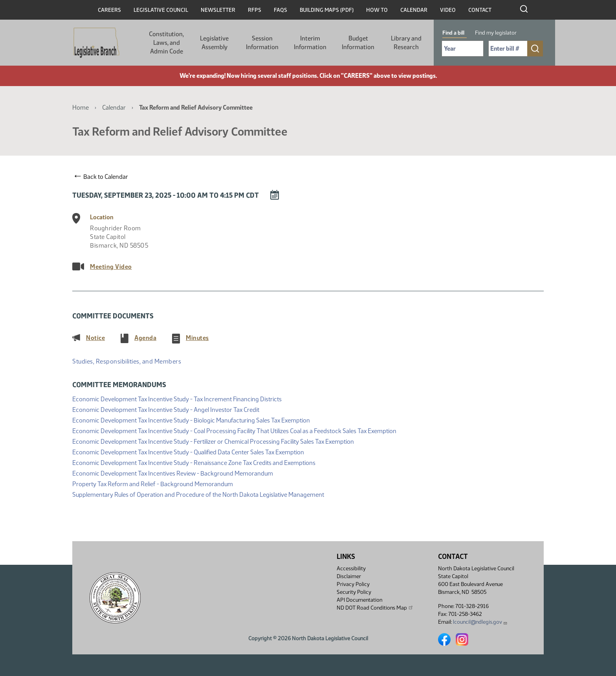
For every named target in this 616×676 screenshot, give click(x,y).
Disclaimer (349, 576)
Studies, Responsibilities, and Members (127, 361)
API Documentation (359, 600)
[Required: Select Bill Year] (463, 49)
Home (81, 107)
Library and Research (406, 43)
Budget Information (358, 43)
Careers (109, 10)
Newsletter (218, 10)
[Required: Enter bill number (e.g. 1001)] (508, 49)
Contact (480, 10)
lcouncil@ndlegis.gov (480, 622)
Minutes (197, 338)
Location (102, 217)
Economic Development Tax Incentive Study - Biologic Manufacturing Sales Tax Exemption (191, 420)
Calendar (414, 10)
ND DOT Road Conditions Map (375, 608)
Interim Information (310, 43)
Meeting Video (111, 267)
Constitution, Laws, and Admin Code (166, 43)
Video (448, 10)
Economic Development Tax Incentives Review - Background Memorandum (173, 473)
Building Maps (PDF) (327, 10)
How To (377, 10)
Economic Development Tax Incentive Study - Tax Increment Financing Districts (177, 398)
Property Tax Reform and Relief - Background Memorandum (153, 483)
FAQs (280, 10)
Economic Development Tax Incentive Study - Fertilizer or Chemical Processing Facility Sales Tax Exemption (213, 441)
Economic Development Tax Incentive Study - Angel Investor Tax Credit (166, 409)
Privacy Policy (353, 584)
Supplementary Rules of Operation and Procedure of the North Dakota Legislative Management (198, 494)
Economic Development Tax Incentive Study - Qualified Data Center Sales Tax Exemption (188, 451)
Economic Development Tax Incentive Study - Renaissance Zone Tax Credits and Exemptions (194, 462)
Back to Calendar (101, 176)
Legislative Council (161, 10)
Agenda (145, 338)
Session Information (262, 43)
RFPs (255, 10)
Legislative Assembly (214, 43)
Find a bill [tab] (453, 33)
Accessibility (351, 569)
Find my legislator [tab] (496, 33)
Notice (95, 338)
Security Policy (354, 592)
